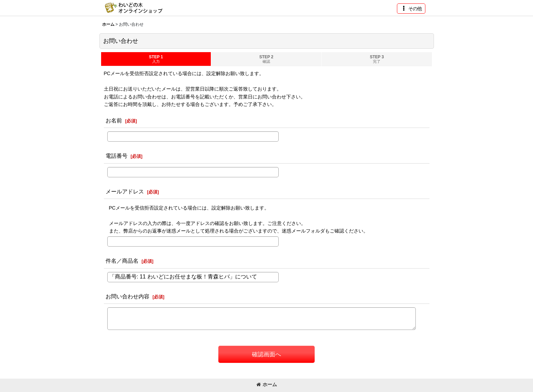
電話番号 (117, 156)
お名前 (114, 120)
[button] (411, 9)
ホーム (267, 384)
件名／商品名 (122, 261)
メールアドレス (125, 191)
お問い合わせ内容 (128, 296)
